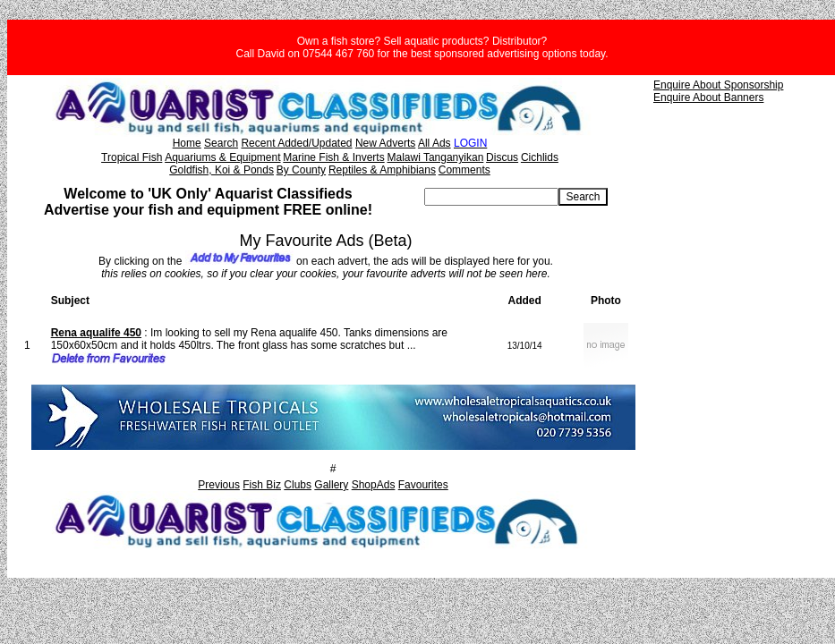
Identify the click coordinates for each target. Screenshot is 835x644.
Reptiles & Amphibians (382, 170)
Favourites (423, 485)
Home (187, 143)
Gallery (331, 485)
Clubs (298, 485)
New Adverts (385, 143)
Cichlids (540, 157)
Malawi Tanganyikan (435, 157)
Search (221, 143)
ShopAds (374, 485)
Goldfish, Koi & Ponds (222, 170)
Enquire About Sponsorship (718, 85)
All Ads (435, 143)
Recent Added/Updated (296, 143)
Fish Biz (262, 485)
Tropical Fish (132, 157)
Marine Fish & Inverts (333, 157)
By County (301, 170)
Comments (464, 170)
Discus (502, 157)
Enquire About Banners (708, 97)
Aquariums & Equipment (222, 157)
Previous (219, 485)
